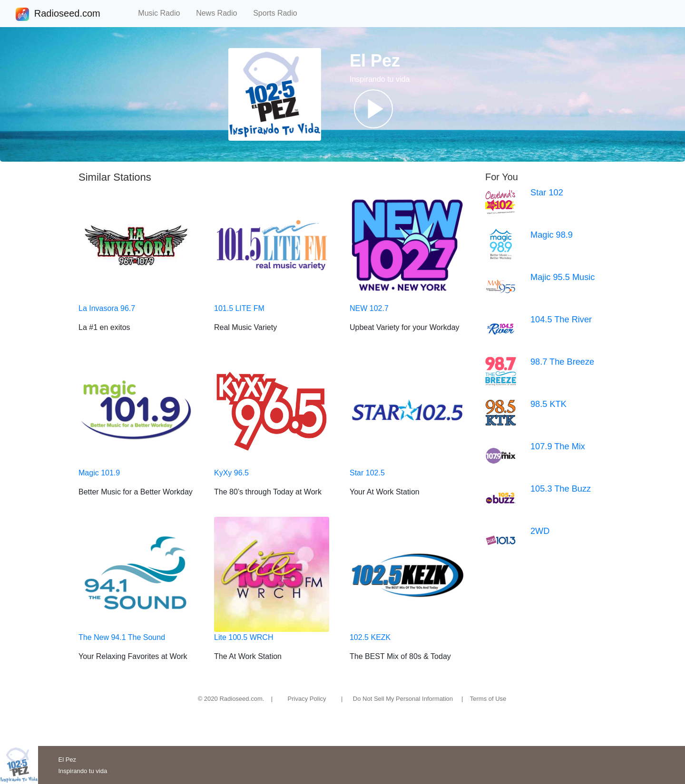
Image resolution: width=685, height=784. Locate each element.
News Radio (221, 13)
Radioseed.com (67, 14)
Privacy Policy (307, 699)
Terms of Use (488, 699)
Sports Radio (279, 13)
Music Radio (163, 13)
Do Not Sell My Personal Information (403, 699)
